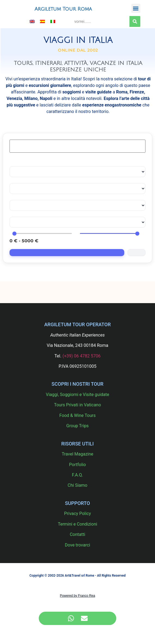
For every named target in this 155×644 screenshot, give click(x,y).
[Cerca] (135, 21)
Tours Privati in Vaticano (78, 405)
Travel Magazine (77, 454)
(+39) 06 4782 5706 (82, 356)
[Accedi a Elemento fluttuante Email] (84, 618)
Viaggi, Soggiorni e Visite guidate (78, 395)
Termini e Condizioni (78, 524)
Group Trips (77, 426)
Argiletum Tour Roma (63, 9)
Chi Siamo (77, 485)
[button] (136, 8)
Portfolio (77, 465)
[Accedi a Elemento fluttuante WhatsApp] (71, 618)
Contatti (78, 534)
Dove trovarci (78, 545)
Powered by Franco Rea (77, 596)
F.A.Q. (77, 475)
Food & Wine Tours (77, 415)
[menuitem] (32, 21)
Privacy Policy (78, 513)
